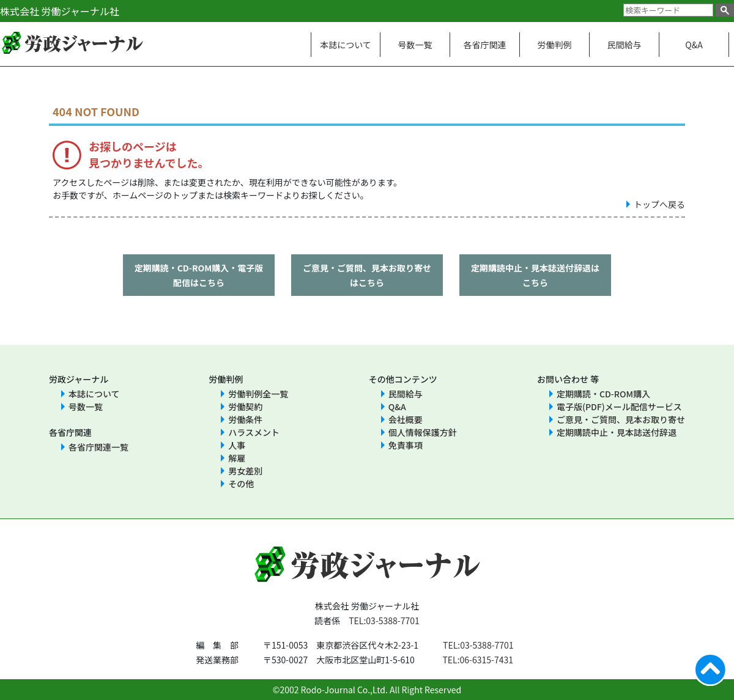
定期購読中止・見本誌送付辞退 (617, 432)
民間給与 (625, 45)
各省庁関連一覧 (98, 447)
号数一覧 (415, 45)
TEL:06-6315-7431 (478, 660)
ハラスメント (254, 432)
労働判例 (555, 45)
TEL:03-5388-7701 (384, 621)
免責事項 (406, 445)
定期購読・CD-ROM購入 (603, 394)
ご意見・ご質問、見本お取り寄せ (621, 419)
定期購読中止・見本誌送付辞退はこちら (535, 275)
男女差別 (245, 471)
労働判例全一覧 (258, 394)
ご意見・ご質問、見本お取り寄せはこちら (367, 275)
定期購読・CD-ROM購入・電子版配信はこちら (199, 275)
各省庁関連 (485, 45)
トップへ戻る (659, 204)
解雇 (237, 458)
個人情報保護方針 (423, 432)
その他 (241, 484)
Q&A (694, 45)
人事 (237, 445)
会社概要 (406, 419)
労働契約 (245, 407)
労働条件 (245, 419)
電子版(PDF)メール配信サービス (619, 407)
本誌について (346, 45)
